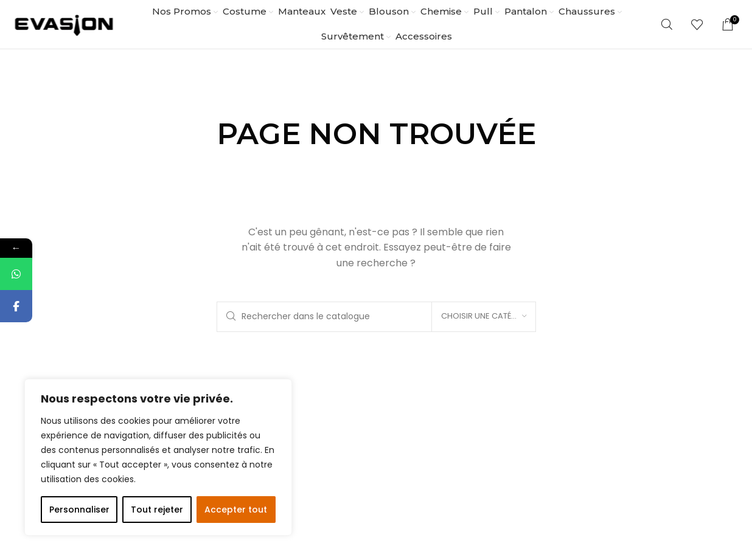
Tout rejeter (157, 510)
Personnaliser (79, 510)
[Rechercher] (667, 24)
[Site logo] (64, 23)
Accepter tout (236, 510)
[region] (158, 457)
